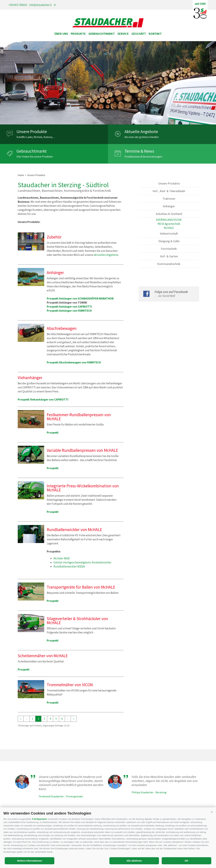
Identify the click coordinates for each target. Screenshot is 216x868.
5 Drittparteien (39, 819)
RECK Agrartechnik (169, 224)
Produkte (78, 34)
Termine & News (139, 151)
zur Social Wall (167, 296)
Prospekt (53, 433)
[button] (212, 812)
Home (21, 175)
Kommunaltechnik (169, 264)
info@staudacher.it (40, 5)
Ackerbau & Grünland (169, 214)
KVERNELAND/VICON (169, 220)
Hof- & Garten (169, 256)
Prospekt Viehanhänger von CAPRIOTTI (43, 400)
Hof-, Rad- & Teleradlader (169, 191)
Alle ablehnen (134, 861)
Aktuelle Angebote (141, 132)
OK (187, 861)
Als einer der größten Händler (142, 137)
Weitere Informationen (30, 861)
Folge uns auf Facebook (171, 292)
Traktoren (169, 199)
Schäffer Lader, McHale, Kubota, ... (36, 137)
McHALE (169, 228)
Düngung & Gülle (169, 241)
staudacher (108, 23)
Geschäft (139, 34)
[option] (108, 83)
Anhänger (169, 206)
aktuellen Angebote (106, 255)
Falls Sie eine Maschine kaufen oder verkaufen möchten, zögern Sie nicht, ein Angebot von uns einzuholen (165, 781)
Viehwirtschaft (169, 233)
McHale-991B (62, 558)
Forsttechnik (169, 249)
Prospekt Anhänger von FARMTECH (69, 311)
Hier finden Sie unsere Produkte (35, 156)
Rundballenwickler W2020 (69, 566)
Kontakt (155, 34)
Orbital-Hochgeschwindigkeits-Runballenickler (82, 562)
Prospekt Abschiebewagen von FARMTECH (74, 362)
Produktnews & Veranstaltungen (143, 156)
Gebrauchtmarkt (102, 34)
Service (123, 34)
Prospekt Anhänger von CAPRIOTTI (69, 307)
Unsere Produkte (32, 132)
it (55, 5)
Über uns (61, 34)
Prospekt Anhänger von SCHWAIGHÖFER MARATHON (80, 298)
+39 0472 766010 (18, 5)
